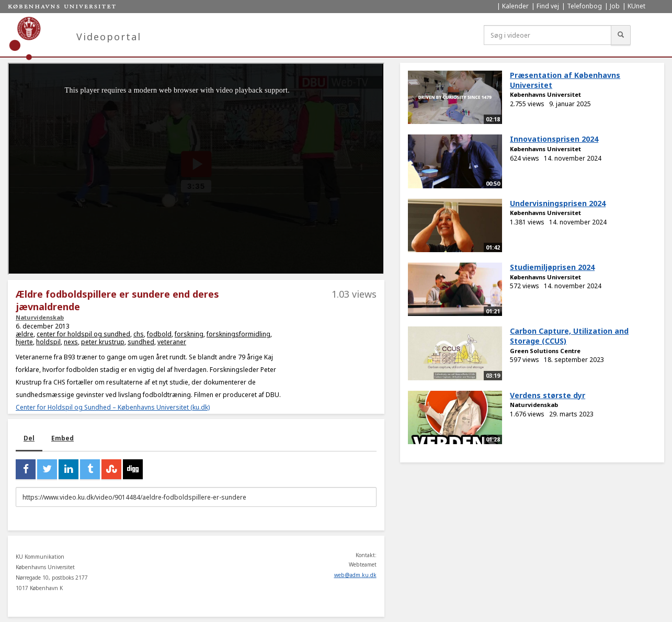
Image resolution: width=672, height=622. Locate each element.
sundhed (141, 342)
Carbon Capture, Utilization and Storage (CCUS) (569, 336)
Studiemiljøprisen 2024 (552, 267)
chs (139, 334)
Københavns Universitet (545, 94)
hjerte (24, 342)
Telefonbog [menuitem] (584, 6)
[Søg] (621, 35)
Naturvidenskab (40, 317)
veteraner (172, 342)
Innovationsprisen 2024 (554, 139)
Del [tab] (29, 438)
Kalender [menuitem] (515, 6)
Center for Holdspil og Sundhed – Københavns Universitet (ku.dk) (113, 407)
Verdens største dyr (548, 395)
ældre (25, 334)
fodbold (159, 334)
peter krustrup (103, 342)
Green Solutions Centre (545, 351)
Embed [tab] (62, 438)
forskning (189, 334)
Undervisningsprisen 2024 (558, 203)
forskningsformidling (238, 334)
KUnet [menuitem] (636, 6)
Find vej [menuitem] (548, 6)
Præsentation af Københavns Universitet (565, 80)
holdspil (48, 342)
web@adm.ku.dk (355, 575)
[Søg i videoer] (548, 35)
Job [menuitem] (615, 6)
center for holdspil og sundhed (83, 334)
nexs (71, 342)
